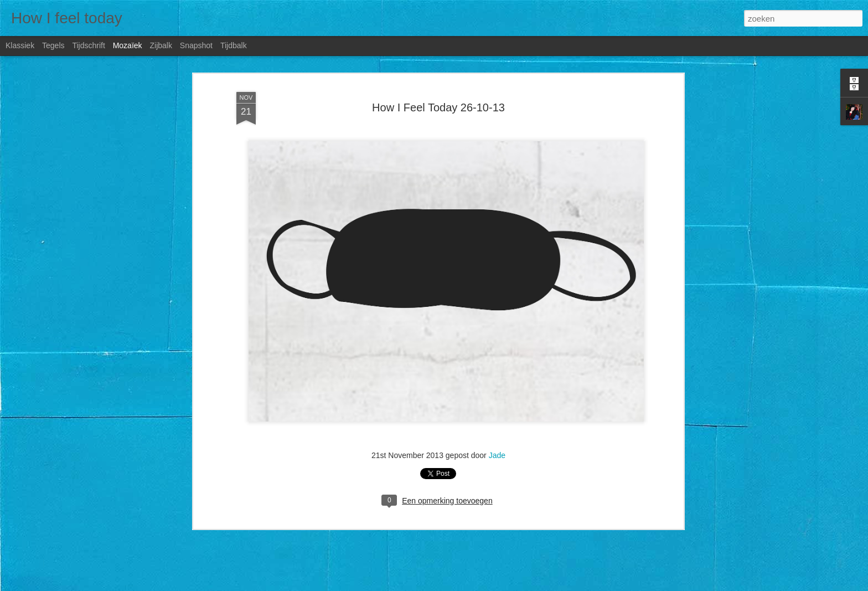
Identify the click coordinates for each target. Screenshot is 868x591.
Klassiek (20, 45)
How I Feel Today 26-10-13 (438, 107)
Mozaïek (128, 45)
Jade (497, 455)
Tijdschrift (88, 45)
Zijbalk (161, 45)
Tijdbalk (234, 45)
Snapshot (196, 45)
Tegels (53, 45)
